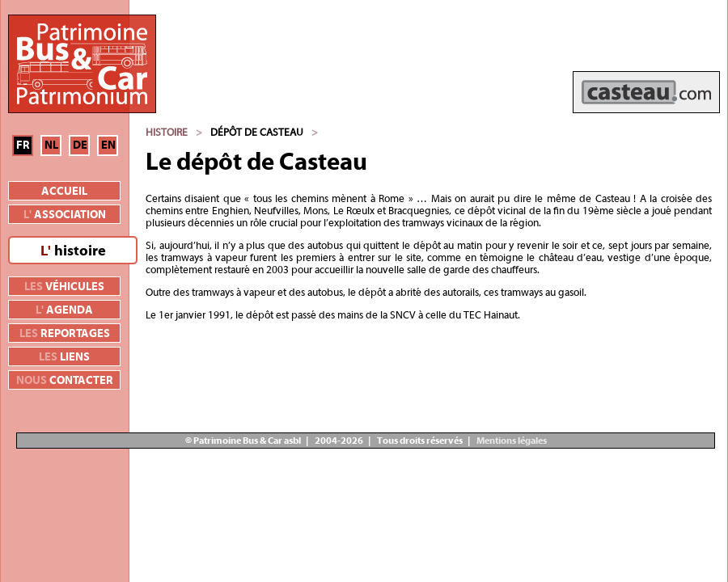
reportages (65, 334)
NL (51, 145)
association (65, 215)
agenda (64, 310)
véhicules (64, 287)
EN (108, 145)
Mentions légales (511, 441)
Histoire (167, 132)
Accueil (64, 192)
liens (64, 357)
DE (80, 145)
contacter (65, 381)
